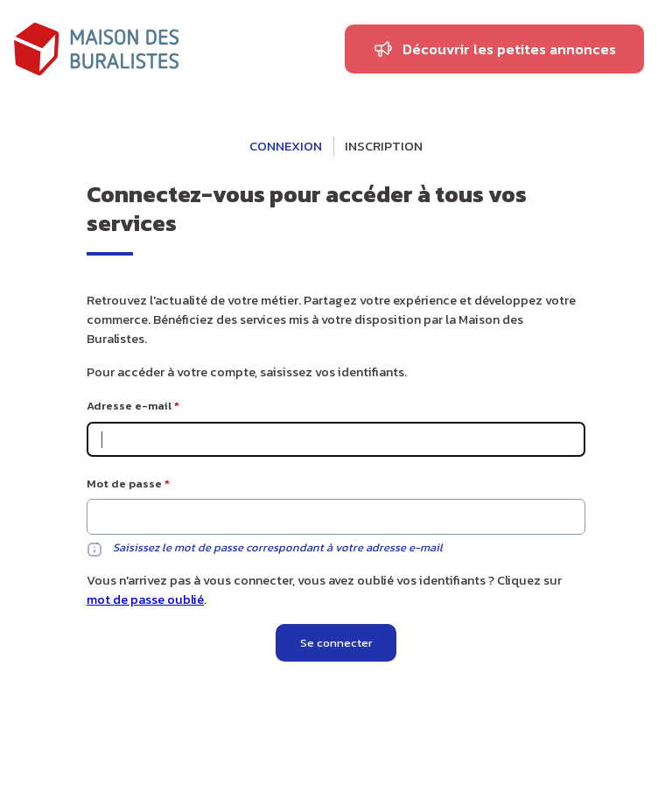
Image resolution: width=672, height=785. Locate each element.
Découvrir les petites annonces (509, 49)
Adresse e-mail (129, 406)
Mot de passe (124, 484)
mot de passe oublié (145, 599)
